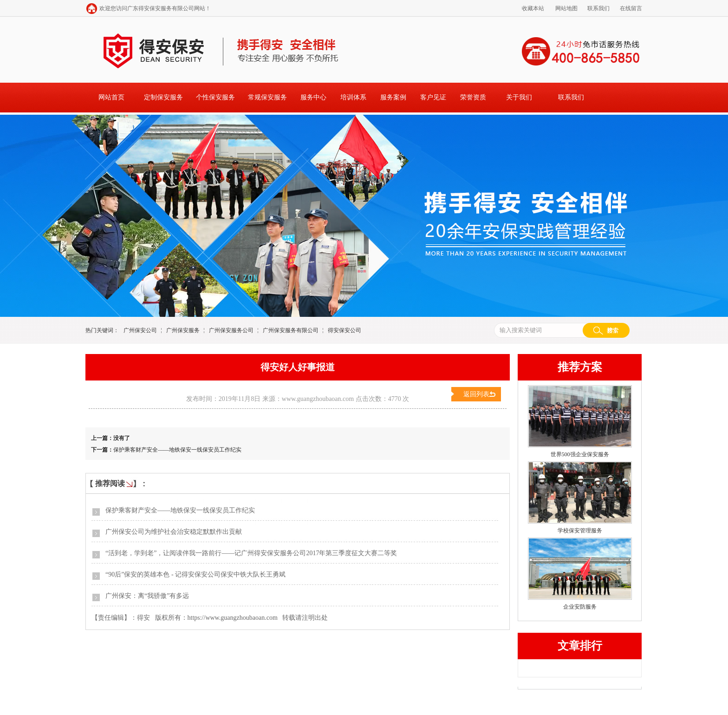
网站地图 (566, 8)
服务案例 (393, 97)
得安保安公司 (344, 330)
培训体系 (353, 97)
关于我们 (519, 97)
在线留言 (631, 8)
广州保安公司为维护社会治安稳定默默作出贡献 (174, 532)
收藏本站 (533, 8)
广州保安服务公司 (231, 330)
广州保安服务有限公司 (291, 330)
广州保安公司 (140, 330)
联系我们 (598, 8)
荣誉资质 (473, 97)
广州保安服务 (183, 330)
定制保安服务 (163, 97)
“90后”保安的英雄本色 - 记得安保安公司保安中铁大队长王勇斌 (195, 574)
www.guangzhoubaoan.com (318, 399)
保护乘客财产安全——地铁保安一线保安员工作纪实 (177, 450)
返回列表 (476, 394)
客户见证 (433, 97)
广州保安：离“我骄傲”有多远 (147, 596)
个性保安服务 (215, 97)
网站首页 (111, 97)
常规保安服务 (267, 97)
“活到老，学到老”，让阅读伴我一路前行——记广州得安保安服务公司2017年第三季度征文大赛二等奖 (251, 553)
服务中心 (313, 97)
